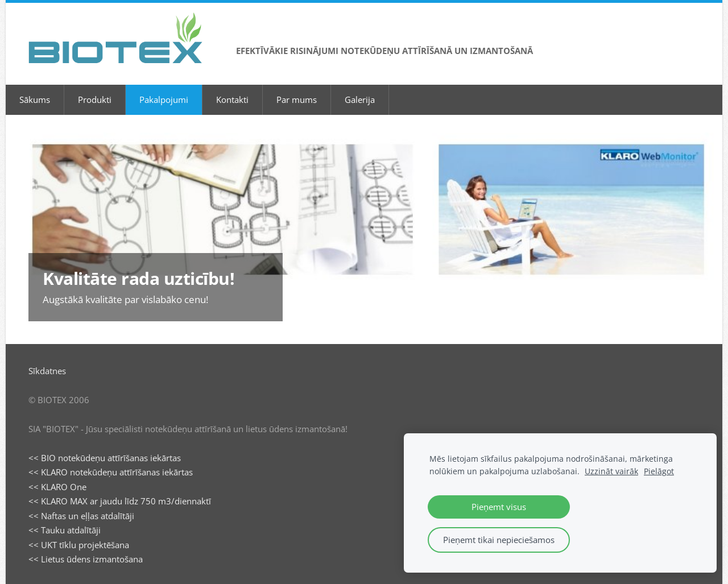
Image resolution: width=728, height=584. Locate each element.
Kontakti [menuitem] (232, 100)
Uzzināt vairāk (611, 471)
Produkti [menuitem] (95, 100)
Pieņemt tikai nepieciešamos (499, 540)
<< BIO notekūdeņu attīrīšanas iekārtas (105, 458)
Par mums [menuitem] (297, 100)
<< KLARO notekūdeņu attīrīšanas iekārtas (111, 472)
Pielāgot (659, 471)
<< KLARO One (57, 487)
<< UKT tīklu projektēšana (79, 545)
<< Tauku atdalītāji (65, 530)
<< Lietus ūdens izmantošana (86, 559)
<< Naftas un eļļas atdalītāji (81, 516)
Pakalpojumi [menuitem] (164, 100)
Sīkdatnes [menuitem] (47, 371)
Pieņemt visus (499, 507)
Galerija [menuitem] (360, 100)
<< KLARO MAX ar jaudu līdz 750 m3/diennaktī (120, 501)
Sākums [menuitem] (35, 100)
